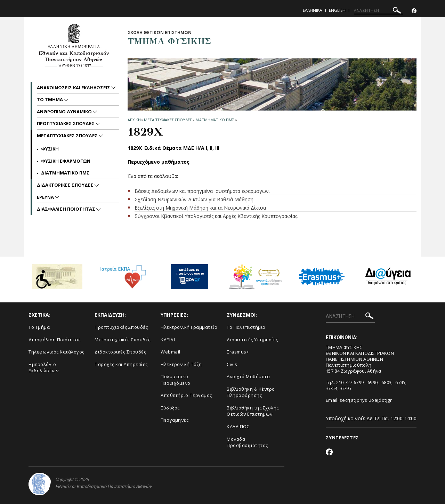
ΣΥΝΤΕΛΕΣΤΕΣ (342, 438)
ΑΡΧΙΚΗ (134, 120)
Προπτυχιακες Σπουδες (66, 123)
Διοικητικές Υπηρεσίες (252, 340)
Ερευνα (46, 197)
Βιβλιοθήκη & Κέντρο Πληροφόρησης (251, 392)
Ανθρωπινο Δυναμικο (65, 112)
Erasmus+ (238, 352)
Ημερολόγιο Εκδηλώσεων (43, 368)
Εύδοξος (170, 408)
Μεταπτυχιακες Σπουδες (168, 120)
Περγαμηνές (175, 420)
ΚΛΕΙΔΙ (168, 340)
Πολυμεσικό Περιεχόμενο (176, 380)
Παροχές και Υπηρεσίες (121, 364)
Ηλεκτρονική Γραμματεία (189, 327)
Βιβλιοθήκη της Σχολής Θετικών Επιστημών (253, 411)
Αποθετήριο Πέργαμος (186, 395)
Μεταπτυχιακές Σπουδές (123, 340)
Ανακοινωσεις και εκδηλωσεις (74, 88)
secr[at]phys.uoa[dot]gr (366, 400)
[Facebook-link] (414, 11)
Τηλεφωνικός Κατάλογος (56, 352)
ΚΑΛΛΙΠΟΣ (238, 426)
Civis (232, 364)
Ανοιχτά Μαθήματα (248, 376)
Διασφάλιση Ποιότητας (54, 340)
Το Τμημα (50, 99)
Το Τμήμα (39, 327)
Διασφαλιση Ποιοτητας (67, 209)
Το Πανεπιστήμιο (246, 327)
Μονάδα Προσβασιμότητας (247, 442)
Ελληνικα (313, 10)
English (337, 10)
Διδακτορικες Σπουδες (66, 185)
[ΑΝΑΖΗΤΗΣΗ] (378, 10)
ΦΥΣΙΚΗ (50, 149)
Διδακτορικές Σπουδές (120, 352)
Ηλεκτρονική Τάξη (181, 364)
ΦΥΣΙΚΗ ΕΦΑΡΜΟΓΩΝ (66, 161)
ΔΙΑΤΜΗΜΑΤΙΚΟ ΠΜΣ (215, 120)
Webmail (171, 352)
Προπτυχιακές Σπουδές (121, 327)
